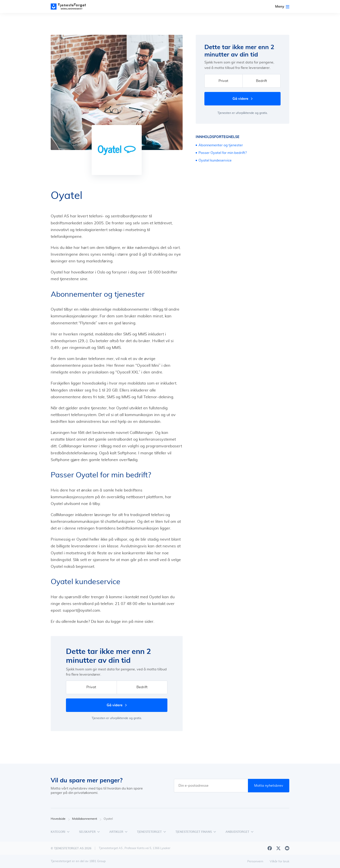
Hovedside (60, 819)
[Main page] (70, 7)
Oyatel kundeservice (215, 160)
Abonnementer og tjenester (221, 145)
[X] (278, 848)
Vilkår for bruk (279, 861)
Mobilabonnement (87, 819)
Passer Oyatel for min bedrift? (223, 153)
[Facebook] (270, 848)
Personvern (255, 861)
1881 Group (97, 861)
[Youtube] (287, 848)
